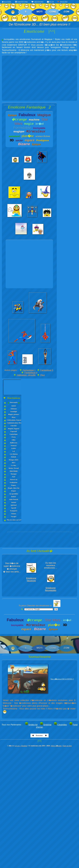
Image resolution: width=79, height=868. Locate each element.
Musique (14, 474)
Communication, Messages (14, 423)
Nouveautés (14, 402)
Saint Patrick (14, 499)
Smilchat (46, 725)
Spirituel (14, 505)
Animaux (14, 409)
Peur (41, 375)
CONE (53, 12)
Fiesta (14, 437)
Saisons (14, 502)
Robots (14, 497)
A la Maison (14, 454)
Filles (14, 440)
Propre (14, 491)
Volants (14, 514)
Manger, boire (14, 460)
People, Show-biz (14, 488)
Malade (14, 457)
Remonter (39, 735)
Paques (14, 485)
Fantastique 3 (45, 370)
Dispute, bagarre (14, 429)
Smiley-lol (31, 725)
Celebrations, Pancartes (14, 420)
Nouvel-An (14, 480)
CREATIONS (37, 2)
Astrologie (14, 411)
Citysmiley (60, 725)
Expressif (14, 431)
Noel (14, 477)
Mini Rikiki (14, 471)
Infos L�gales (56, 746)
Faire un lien (67, 746)
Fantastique (14, 434)
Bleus (14, 417)
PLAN (50, 2)
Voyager (14, 516)
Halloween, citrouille (25, 375)
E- (26, 12)
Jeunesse (14, 446)
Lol (14, 451)
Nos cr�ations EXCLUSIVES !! (62, 679)
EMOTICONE (21, 2)
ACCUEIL (7, 2)
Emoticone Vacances (31, 579)
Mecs (14, 463)
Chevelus (14, 426)
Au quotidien (14, 494)
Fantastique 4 (29, 373)
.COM (66, 12)
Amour (14, 406)
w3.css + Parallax (21, 746)
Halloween (14, 443)
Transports (14, 511)
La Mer (14, 465)
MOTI (40, 12)
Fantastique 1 (28, 370)
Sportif (14, 508)
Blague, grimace (14, 414)
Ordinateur (14, 482)
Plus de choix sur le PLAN (14, 520)
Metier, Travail (14, 468)
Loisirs (14, 448)
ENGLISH (62, 2)
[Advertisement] (23, 78)
